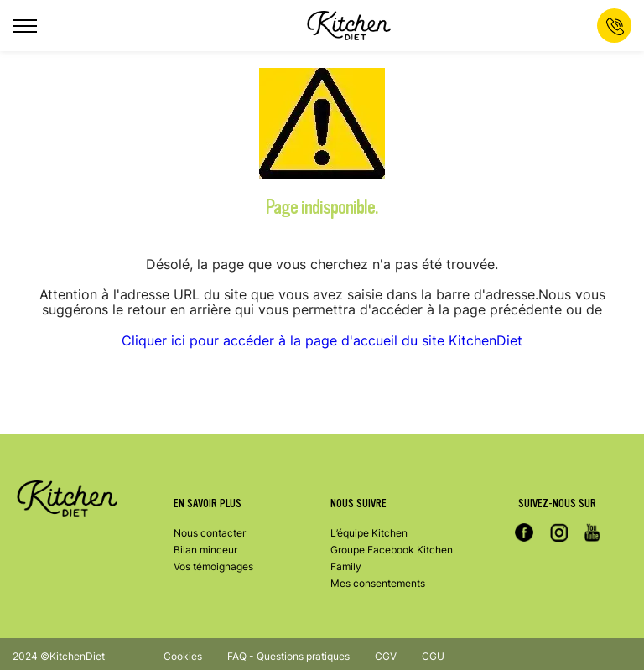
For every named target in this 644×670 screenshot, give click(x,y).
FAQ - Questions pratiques (288, 656)
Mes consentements (378, 583)
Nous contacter (210, 533)
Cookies (183, 656)
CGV (386, 656)
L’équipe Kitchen (369, 533)
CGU (433, 656)
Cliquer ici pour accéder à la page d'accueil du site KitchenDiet (322, 340)
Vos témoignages (213, 566)
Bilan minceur (205, 550)
